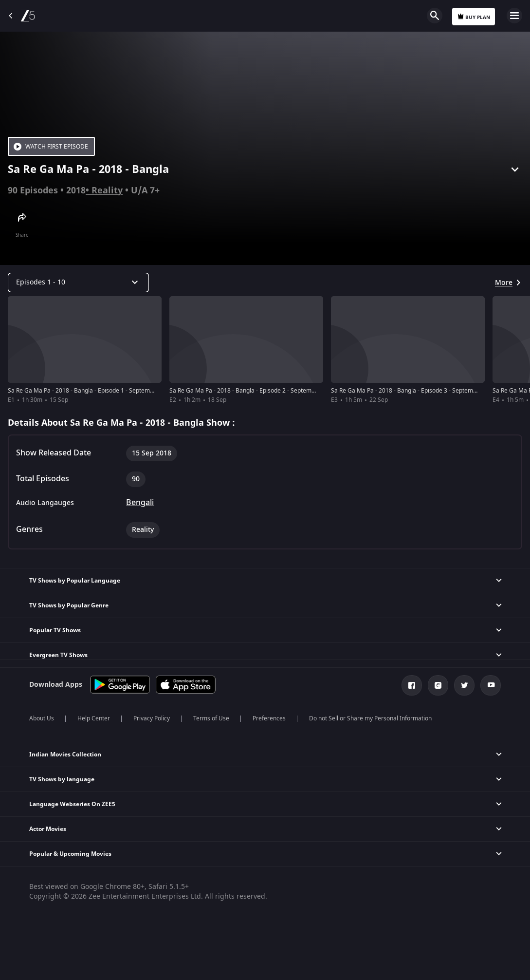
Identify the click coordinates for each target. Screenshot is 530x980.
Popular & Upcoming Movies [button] (70, 854)
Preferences (269, 718)
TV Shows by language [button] (62, 779)
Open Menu (514, 16)
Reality (107, 190)
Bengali (140, 503)
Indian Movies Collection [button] (65, 754)
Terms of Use (211, 718)
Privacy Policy (152, 718)
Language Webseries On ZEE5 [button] (72, 804)
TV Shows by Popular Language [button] (75, 581)
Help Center (94, 718)
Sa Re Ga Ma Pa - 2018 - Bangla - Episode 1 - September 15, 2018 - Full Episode (114, 391)
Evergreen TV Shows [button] (58, 655)
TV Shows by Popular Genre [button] (69, 605)
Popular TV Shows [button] (55, 630)
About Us (42, 718)
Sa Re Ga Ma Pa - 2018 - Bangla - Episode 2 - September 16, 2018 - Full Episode (276, 391)
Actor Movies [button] (48, 829)
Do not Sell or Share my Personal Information (370, 718)
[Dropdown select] (78, 283)
